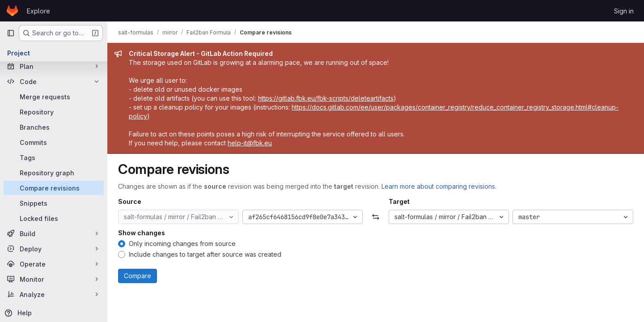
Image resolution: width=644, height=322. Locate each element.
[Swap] (375, 217)
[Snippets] (54, 203)
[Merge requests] (54, 97)
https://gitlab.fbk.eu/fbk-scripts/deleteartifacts (326, 98)
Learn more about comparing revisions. (439, 186)
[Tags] (54, 157)
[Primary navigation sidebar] (11, 33)
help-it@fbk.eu (250, 143)
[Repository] (54, 112)
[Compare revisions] (54, 188)
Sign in (624, 11)
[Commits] (54, 142)
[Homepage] (12, 11)
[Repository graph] (54, 173)
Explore (38, 11)
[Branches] (54, 127)
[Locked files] (54, 218)
